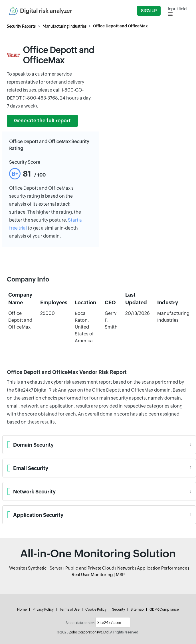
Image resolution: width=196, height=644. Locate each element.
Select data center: (80, 623)
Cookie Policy (96, 609)
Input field (177, 9)
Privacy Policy (43, 609)
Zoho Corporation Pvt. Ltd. (89, 632)
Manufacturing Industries (64, 26)
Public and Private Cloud (90, 568)
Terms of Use (69, 609)
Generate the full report (42, 121)
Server (56, 568)
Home (22, 609)
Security (119, 609)
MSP (120, 575)
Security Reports (21, 26)
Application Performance (162, 568)
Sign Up (149, 11)
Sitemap (137, 609)
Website (17, 568)
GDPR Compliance (164, 609)
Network (126, 568)
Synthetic (37, 568)
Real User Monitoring (92, 575)
